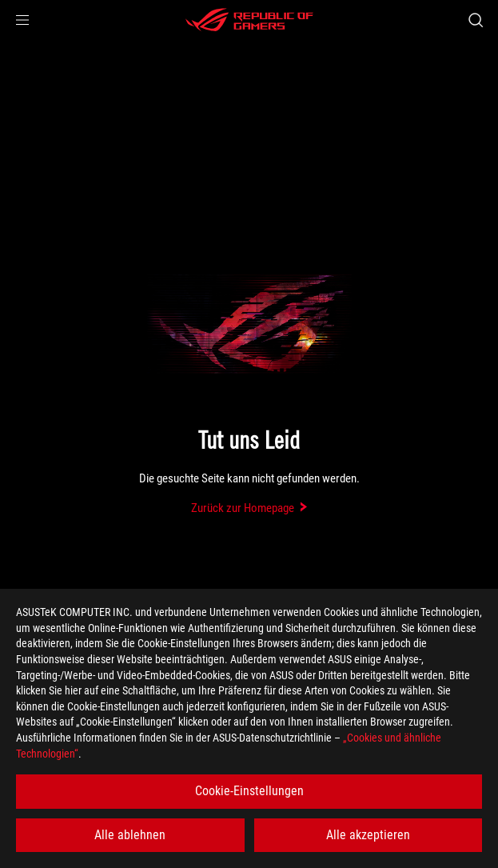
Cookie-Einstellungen (249, 791)
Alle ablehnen (130, 835)
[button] (22, 20)
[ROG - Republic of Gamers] (249, 20)
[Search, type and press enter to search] (475, 20)
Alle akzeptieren (368, 835)
